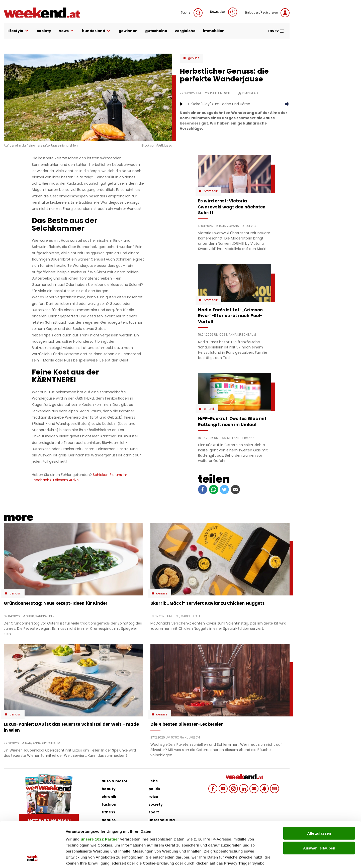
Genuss (194, 58)
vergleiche (185, 31)
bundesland (97, 31)
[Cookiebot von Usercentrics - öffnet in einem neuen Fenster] (32, 858)
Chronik (209, 409)
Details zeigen (267, 858)
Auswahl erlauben (319, 805)
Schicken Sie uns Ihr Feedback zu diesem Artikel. (79, 477)
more (276, 31)
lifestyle (18, 31)
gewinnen (128, 31)
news (67, 31)
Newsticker (224, 12)
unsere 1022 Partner (100, 796)
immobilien (214, 31)
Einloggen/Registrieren (267, 13)
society (44, 31)
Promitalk (211, 191)
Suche (192, 13)
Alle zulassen (319, 791)
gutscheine (156, 31)
